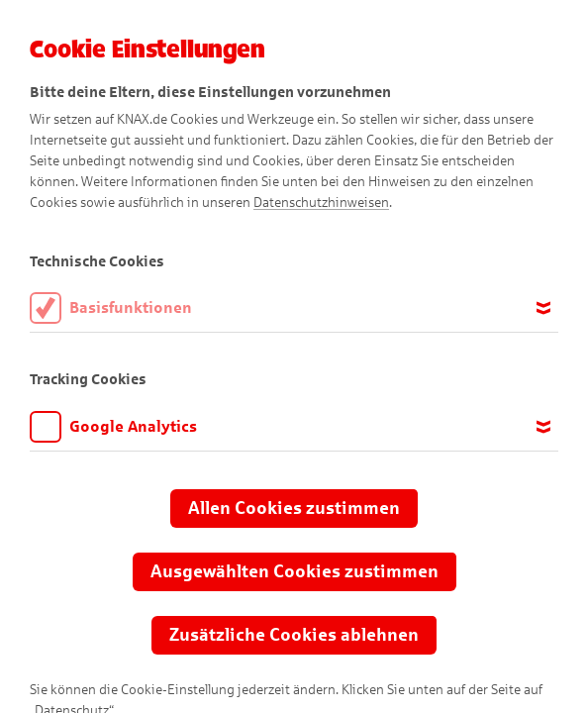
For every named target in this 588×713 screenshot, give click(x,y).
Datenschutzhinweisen (321, 203)
